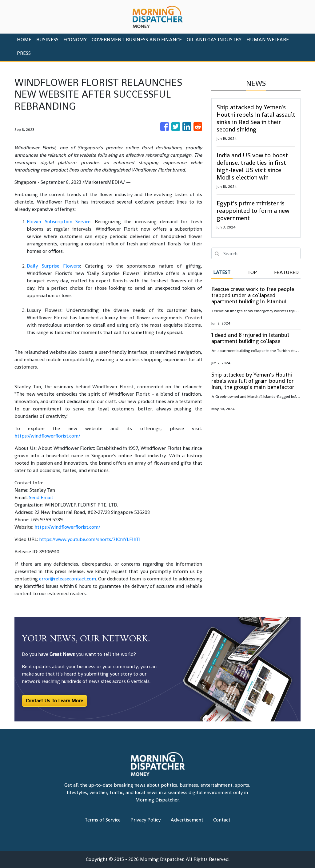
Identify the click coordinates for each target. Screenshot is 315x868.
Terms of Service (103, 820)
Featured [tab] (286, 272)
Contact (222, 820)
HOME (24, 40)
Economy (75, 40)
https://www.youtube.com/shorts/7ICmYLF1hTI (90, 539)
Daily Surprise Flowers (53, 266)
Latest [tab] (222, 272)
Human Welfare (268, 40)
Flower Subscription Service (59, 222)
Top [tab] (252, 272)
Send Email (41, 497)
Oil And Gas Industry (214, 40)
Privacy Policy (146, 820)
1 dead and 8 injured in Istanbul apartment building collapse (250, 338)
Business (47, 40)
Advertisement (187, 820)
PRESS (24, 53)
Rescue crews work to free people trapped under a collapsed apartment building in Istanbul (253, 295)
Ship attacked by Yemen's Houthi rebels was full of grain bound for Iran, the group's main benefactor (253, 381)
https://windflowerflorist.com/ (47, 436)
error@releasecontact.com (68, 579)
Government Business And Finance (137, 40)
